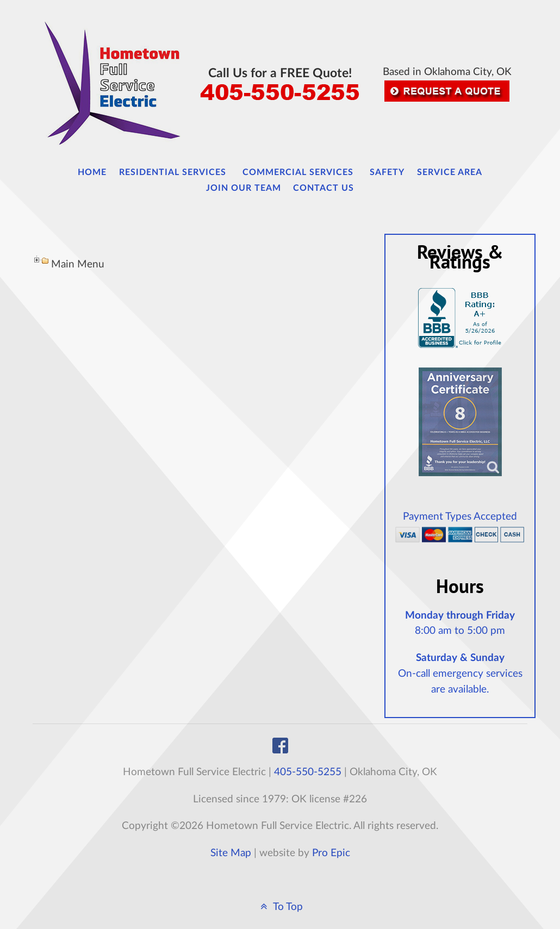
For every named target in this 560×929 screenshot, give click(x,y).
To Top (280, 907)
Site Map (231, 853)
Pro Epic (331, 853)
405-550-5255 (308, 772)
